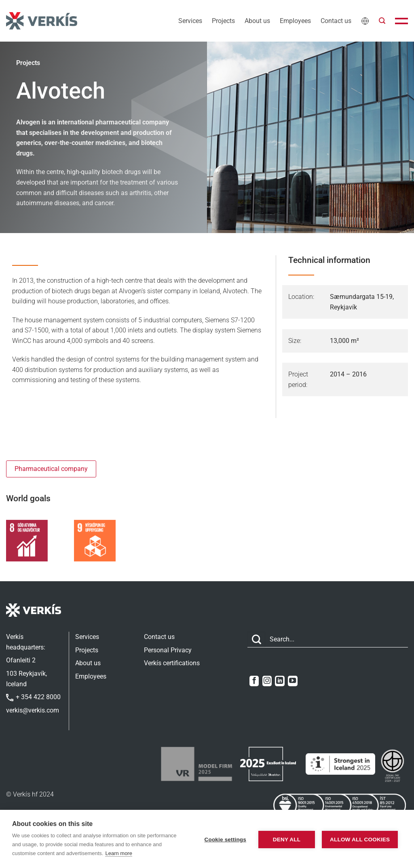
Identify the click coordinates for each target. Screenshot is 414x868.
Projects (223, 21)
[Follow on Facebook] (254, 681)
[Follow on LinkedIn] (280, 681)
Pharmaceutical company (51, 469)
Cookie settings (221, 839)
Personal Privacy (168, 650)
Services (190, 21)
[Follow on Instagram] (267, 681)
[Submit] (256, 640)
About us (257, 21)
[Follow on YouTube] (293, 681)
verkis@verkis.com (33, 710)
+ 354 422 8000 (33, 697)
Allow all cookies (358, 839)
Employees (295, 21)
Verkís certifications (172, 663)
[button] (382, 21)
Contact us (336, 21)
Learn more (150, 853)
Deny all (283, 839)
